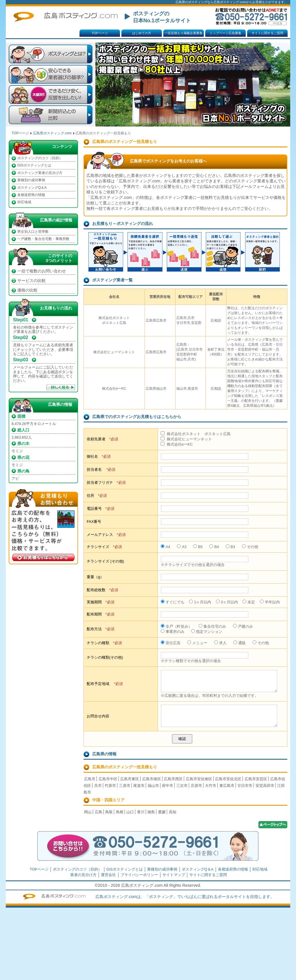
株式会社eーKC (177, 444)
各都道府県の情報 (31, 195)
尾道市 (139, 786)
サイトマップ (174, 875)
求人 (220, 643)
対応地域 (24, 202)
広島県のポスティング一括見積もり (125, 767)
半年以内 (270, 602)
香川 (141, 812)
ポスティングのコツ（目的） (40, 158)
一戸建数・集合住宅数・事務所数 (43, 239)
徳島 (151, 812)
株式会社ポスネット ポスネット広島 (196, 434)
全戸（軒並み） (176, 626)
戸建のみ (243, 626)
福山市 (153, 786)
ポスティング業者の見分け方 (40, 173)
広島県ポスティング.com (52, 133)
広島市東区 (130, 779)
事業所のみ (173, 632)
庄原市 (196, 786)
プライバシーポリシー (139, 875)
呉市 (98, 786)
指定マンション (207, 632)
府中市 (168, 786)
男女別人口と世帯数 (33, 232)
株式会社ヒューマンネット (186, 439)
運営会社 (108, 875)
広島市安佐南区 (199, 779)
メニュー (197, 643)
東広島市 (227, 786)
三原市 (125, 786)
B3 (231, 547)
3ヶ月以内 (227, 602)
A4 (165, 547)
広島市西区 (173, 779)
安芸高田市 (265, 786)
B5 (198, 547)
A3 (182, 547)
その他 (250, 547)
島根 (120, 812)
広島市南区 (152, 779)
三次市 (182, 786)
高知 (173, 812)
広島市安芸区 (256, 779)
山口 (130, 812)
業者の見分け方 (83, 875)
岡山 (88, 812)
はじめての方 (142, 33)
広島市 (90, 779)
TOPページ (100, 33)
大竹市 (211, 786)
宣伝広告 (171, 643)
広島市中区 (108, 779)
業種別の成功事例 (31, 180)
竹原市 (110, 786)
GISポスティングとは (34, 165)
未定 (249, 602)
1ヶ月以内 (200, 602)
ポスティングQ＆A (32, 188)
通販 (239, 643)
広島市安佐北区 (228, 779)
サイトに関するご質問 (267, 33)
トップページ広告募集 (225, 33)
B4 (214, 547)
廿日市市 (245, 786)
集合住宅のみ (212, 626)
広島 (99, 812)
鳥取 (109, 812)
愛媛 (162, 812)
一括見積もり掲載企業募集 (184, 33)
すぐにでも (173, 602)
